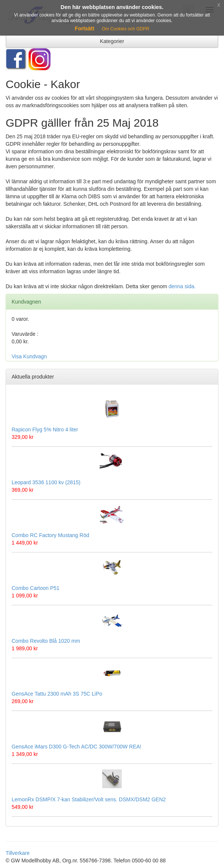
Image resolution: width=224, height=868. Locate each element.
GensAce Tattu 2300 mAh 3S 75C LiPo (57, 694)
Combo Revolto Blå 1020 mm (46, 641)
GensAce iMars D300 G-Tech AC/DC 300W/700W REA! (76, 747)
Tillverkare (18, 853)
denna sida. (182, 286)
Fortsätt (85, 28)
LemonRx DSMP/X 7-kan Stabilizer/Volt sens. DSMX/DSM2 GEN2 (89, 799)
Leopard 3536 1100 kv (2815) (46, 482)
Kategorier (112, 41)
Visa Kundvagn (29, 356)
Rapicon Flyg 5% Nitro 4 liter (45, 430)
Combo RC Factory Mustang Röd (50, 535)
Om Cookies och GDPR (126, 29)
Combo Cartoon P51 (36, 588)
